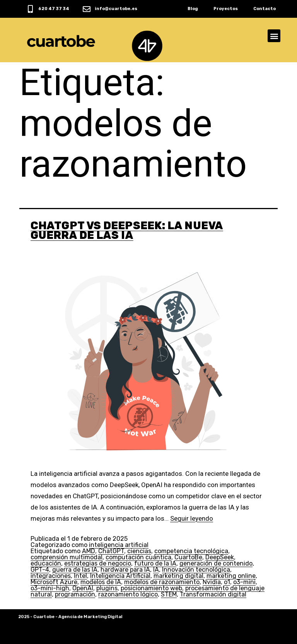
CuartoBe (188, 557)
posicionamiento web (151, 588)
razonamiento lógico (128, 594)
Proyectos (226, 9)
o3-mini (244, 582)
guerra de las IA (75, 570)
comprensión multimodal (67, 557)
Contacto (265, 9)
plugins (107, 588)
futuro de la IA (155, 563)
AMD (89, 551)
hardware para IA (125, 570)
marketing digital (178, 576)
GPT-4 (40, 570)
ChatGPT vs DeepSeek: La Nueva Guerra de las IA (127, 230)
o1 (227, 582)
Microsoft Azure (54, 582)
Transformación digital (213, 594)
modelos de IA (101, 582)
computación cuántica (138, 557)
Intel (80, 576)
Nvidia (212, 582)
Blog (193, 9)
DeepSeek (220, 557)
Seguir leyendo (192, 518)
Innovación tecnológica (196, 570)
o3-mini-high (50, 588)
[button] (274, 36)
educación (46, 563)
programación (75, 594)
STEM (169, 594)
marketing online (231, 576)
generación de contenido (216, 563)
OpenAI (83, 588)
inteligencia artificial (119, 545)
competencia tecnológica (191, 551)
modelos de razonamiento (162, 582)
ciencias (139, 551)
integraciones (51, 576)
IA (156, 570)
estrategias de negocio (98, 563)
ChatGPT (111, 551)
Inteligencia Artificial (120, 576)
